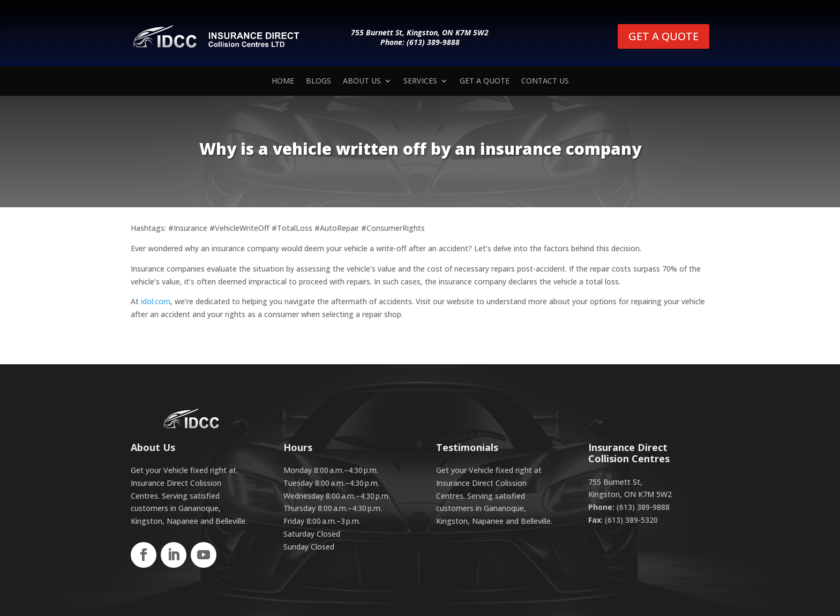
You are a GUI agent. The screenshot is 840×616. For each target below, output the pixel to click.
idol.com (156, 301)
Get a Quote (485, 81)
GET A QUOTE (663, 36)
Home (283, 81)
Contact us (545, 81)
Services (420, 81)
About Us (362, 81)
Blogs (318, 81)
